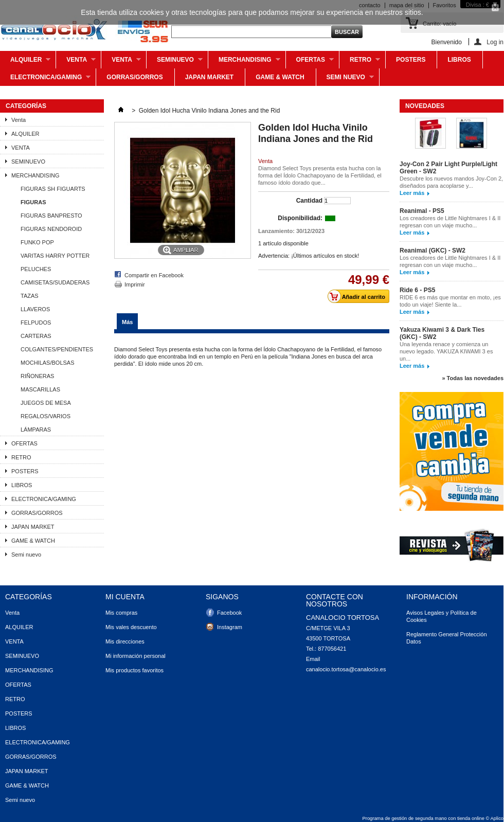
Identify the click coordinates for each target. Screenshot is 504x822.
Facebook (229, 613)
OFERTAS (310, 62)
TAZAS (30, 296)
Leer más (412, 193)
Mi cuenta (125, 597)
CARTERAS (36, 336)
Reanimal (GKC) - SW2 (433, 251)
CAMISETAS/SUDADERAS (55, 282)
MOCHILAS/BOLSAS (48, 363)
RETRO (360, 62)
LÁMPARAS (36, 430)
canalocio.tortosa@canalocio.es (346, 669)
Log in (495, 42)
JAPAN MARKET (209, 77)
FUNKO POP (37, 242)
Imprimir (135, 284)
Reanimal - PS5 (422, 211)
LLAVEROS (35, 309)
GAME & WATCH (280, 77)
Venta (76, 62)
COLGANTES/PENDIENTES (57, 349)
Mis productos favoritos (134, 670)
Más (127, 322)
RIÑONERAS (37, 376)
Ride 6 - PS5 (417, 290)
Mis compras (121, 613)
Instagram (230, 627)
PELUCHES (36, 269)
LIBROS (459, 60)
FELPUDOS (36, 323)
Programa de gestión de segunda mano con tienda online (424, 818)
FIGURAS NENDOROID (51, 229)
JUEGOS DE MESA (46, 403)
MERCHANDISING (244, 62)
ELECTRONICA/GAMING (45, 80)
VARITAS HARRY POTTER (55, 256)
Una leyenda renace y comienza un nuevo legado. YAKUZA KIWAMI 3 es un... (446, 351)
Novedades (425, 106)
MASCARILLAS (40, 389)
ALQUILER (25, 62)
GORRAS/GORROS (134, 77)
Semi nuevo (345, 80)
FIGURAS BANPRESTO (51, 216)
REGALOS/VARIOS (46, 416)
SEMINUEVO (175, 62)
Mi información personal (136, 656)
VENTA (121, 62)
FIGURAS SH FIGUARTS (53, 189)
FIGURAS (33, 202)
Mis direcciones (125, 641)
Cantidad (309, 201)
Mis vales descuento (131, 627)
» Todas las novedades (473, 378)
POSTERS (411, 60)
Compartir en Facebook (154, 275)
